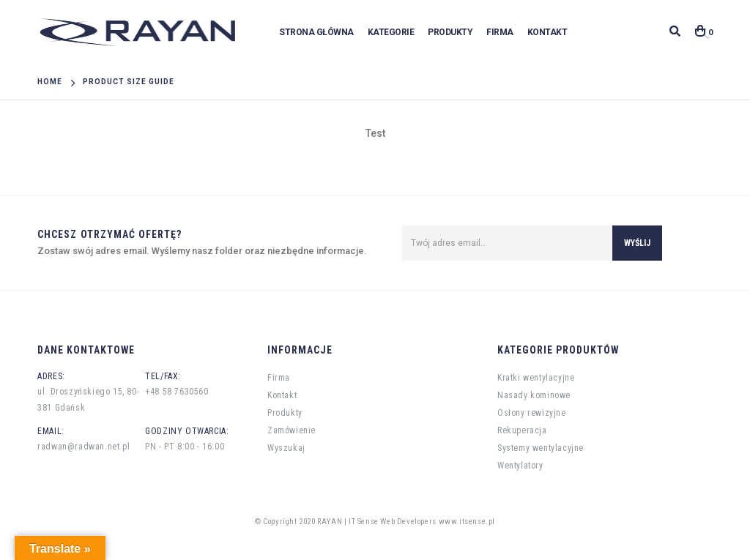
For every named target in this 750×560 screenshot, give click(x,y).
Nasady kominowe (534, 395)
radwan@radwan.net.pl (83, 447)
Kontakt (547, 32)
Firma (500, 32)
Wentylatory (520, 466)
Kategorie (391, 32)
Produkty (450, 32)
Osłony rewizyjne (532, 413)
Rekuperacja (522, 430)
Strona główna (316, 32)
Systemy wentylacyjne (541, 448)
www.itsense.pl (467, 522)
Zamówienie (292, 430)
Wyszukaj (286, 448)
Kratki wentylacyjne (536, 378)
